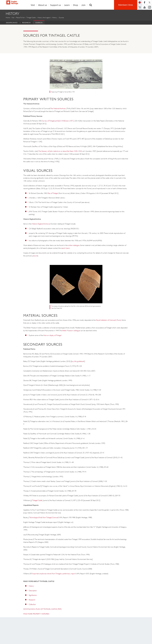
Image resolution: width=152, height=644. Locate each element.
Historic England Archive (40, 224)
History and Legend (44, 18)
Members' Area (126, 5)
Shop (76, 5)
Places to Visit (20, 18)
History (55, 18)
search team (65, 248)
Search (91, 5)
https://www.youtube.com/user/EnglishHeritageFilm (145, 7)
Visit (33, 5)
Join (83, 5)
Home (8, 18)
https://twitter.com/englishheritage (149, 2)
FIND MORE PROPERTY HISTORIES (36, 614)
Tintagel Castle (31, 18)
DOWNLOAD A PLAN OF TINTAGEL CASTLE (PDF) (42, 609)
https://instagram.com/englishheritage (149, 7)
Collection (32, 604)
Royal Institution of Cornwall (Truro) (109, 320)
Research (26, 23)
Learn (67, 5)
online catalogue (74, 245)
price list (35, 256)
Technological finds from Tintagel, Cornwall (44, 518)
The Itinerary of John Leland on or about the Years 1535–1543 (60, 151)
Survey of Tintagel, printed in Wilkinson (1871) (58, 121)
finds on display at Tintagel (52, 335)
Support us (56, 5)
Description (33, 591)
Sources (39, 23)
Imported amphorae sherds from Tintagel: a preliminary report (54, 574)
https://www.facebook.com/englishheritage (145, 2)
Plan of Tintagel (53, 193)
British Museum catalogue (71, 331)
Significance (12, 23)
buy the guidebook (78, 361)
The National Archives (58, 109)
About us (43, 5)
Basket (140, 7)
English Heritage (15, 4)
